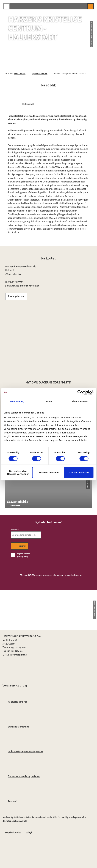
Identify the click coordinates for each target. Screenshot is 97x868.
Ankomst (12, 801)
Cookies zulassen (79, 473)
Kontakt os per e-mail (18, 702)
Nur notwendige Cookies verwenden (18, 472)
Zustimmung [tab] (17, 401)
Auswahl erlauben (48, 473)
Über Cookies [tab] (80, 401)
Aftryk (29, 833)
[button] (83, 6)
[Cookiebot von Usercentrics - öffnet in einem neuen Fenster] (80, 392)
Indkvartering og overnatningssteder (25, 752)
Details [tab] (49, 401)
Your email (15, 530)
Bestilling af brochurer (18, 727)
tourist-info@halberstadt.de (26, 286)
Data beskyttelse (13, 833)
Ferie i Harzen (20, 74)
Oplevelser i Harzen (39, 74)
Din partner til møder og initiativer (24, 776)
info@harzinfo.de (18, 655)
